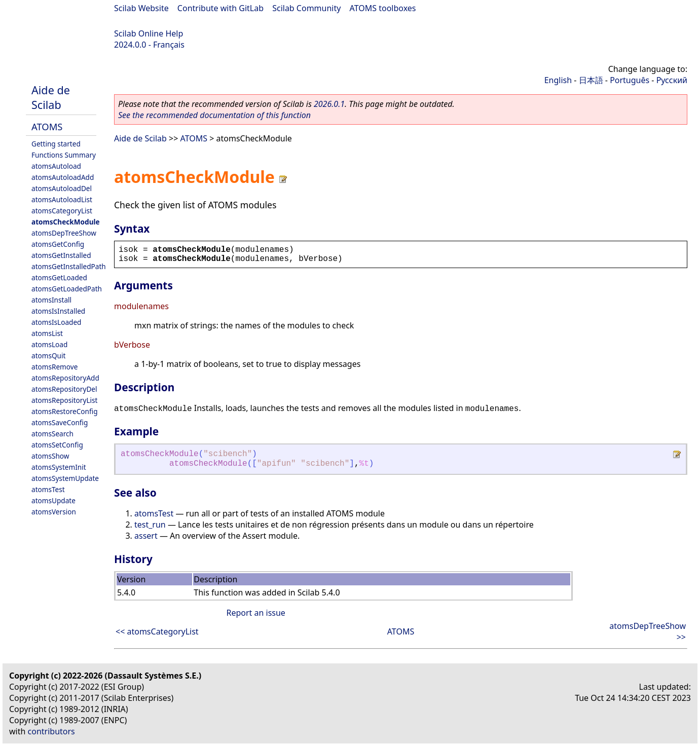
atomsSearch (52, 434)
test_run (150, 525)
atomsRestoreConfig (65, 411)
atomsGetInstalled (61, 255)
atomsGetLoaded (59, 277)
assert (146, 536)
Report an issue (255, 613)
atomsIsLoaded (56, 322)
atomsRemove (54, 367)
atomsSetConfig (57, 445)
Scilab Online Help (149, 33)
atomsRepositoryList (64, 400)
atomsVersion (54, 512)
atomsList (47, 333)
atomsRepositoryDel (64, 389)
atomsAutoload (56, 166)
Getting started (56, 144)
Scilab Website (141, 8)
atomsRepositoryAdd (65, 378)
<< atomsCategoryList (157, 631)
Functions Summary (64, 155)
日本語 (591, 80)
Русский (672, 80)
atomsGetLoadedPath (67, 289)
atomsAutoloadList (62, 199)
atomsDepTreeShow (64, 233)
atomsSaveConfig (60, 422)
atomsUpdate (53, 500)
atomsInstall (51, 300)
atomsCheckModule (66, 222)
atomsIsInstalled (58, 311)
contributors (51, 731)
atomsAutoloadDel (62, 188)
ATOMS (47, 126)
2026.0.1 (329, 104)
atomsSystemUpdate (65, 478)
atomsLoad (49, 344)
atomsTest (48, 489)
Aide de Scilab (51, 97)
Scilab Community (306, 8)
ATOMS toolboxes (383, 8)
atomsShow (50, 456)
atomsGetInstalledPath (69, 266)
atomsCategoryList (62, 211)
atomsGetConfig (58, 244)
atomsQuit (48, 356)
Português (630, 80)
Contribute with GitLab (220, 8)
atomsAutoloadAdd (63, 177)
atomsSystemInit (59, 467)
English (558, 80)
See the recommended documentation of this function (214, 115)
